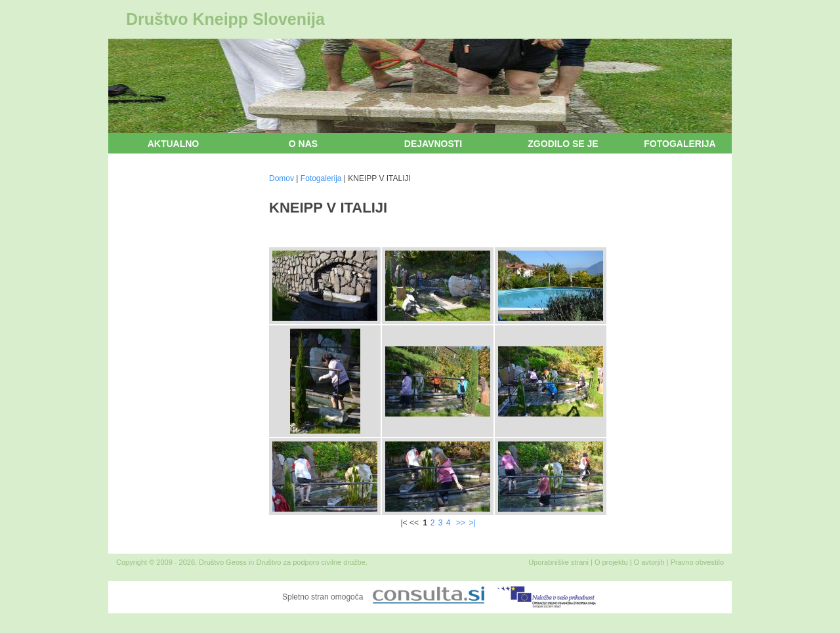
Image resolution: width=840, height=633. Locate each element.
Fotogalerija (680, 144)
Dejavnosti (433, 144)
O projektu (611, 562)
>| (472, 523)
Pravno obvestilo (697, 562)
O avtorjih (649, 562)
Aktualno (174, 144)
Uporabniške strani (558, 562)
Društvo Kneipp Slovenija (225, 19)
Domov (282, 178)
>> (461, 523)
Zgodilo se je (563, 144)
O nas (303, 144)
